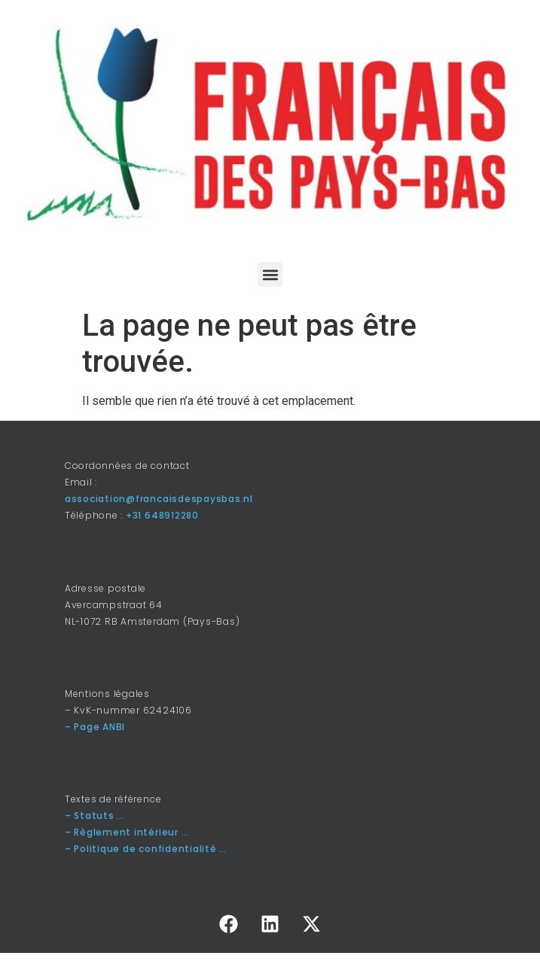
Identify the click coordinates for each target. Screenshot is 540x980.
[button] (270, 274)
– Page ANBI (95, 727)
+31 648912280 (162, 515)
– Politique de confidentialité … (146, 849)
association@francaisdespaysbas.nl (159, 499)
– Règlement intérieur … (127, 832)
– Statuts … (95, 816)
